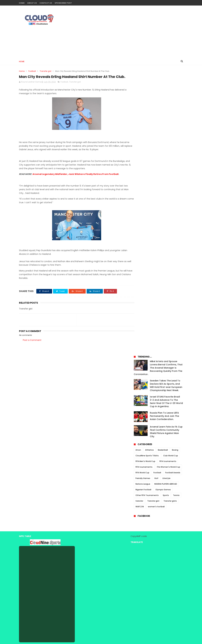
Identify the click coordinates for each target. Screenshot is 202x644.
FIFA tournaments (168, 185)
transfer (139, 225)
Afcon (138, 174)
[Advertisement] (127, 32)
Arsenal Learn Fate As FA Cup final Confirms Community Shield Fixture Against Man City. (166, 155)
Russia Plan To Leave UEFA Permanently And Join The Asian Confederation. (164, 140)
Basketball (163, 174)
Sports (166, 219)
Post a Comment (32, 346)
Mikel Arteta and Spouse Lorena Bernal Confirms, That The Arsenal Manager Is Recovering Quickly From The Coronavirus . (158, 92)
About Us (32, 3)
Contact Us (46, 3)
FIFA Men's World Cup (145, 185)
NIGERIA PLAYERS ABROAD (166, 208)
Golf (156, 202)
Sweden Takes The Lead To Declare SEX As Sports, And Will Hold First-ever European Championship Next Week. (166, 109)
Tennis (176, 219)
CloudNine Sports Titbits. (147, 179)
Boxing (175, 174)
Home (22, 3)
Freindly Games (143, 202)
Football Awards (173, 196)
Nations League (143, 208)
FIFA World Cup (142, 196)
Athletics (149, 174)
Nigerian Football (143, 213)
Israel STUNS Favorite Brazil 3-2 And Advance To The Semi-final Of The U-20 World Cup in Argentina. (166, 125)
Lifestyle (166, 202)
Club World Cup (171, 179)
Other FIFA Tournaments (147, 219)
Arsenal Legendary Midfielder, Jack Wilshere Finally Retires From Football (75, 180)
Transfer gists (170, 225)
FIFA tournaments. (144, 191)
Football (32, 71)
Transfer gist (46, 71)
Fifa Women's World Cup (169, 191)
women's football (156, 230)
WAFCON (140, 230)
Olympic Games (163, 213)
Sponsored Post (63, 3)
